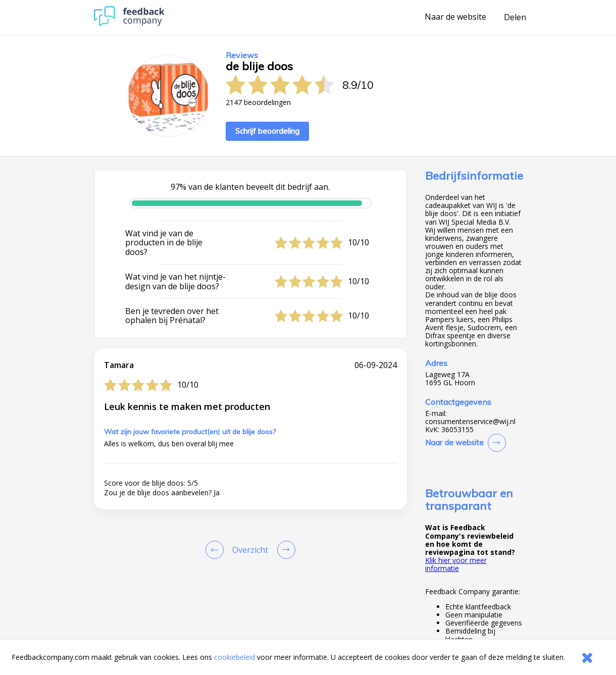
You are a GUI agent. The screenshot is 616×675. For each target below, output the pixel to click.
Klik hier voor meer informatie (456, 564)
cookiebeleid (235, 657)
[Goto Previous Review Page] (217, 550)
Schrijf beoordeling (267, 131)
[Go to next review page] (284, 550)
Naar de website (455, 17)
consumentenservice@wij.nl (470, 422)
